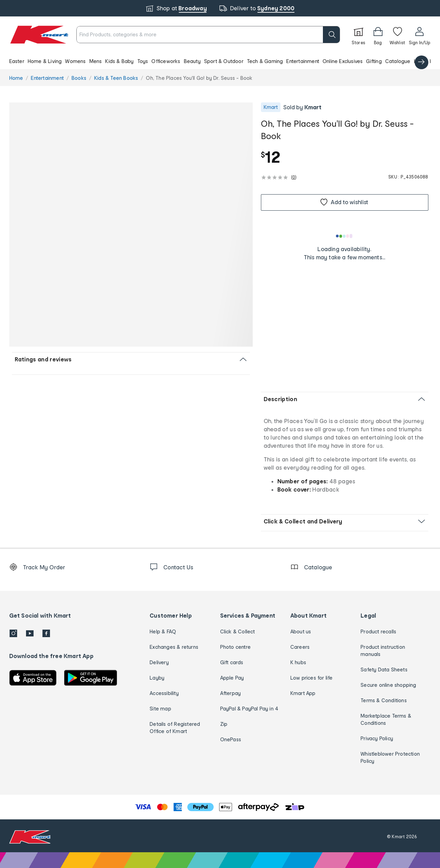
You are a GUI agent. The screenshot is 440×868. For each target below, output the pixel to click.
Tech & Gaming (265, 61)
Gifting (374, 61)
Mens (96, 61)
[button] (220, 61)
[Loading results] (344, 236)
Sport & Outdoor (224, 61)
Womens (75, 61)
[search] (331, 35)
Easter (17, 61)
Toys (143, 61)
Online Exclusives (343, 61)
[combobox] (208, 35)
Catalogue (398, 61)
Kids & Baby (119, 61)
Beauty (192, 61)
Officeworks (166, 61)
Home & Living (45, 61)
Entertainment (303, 61)
